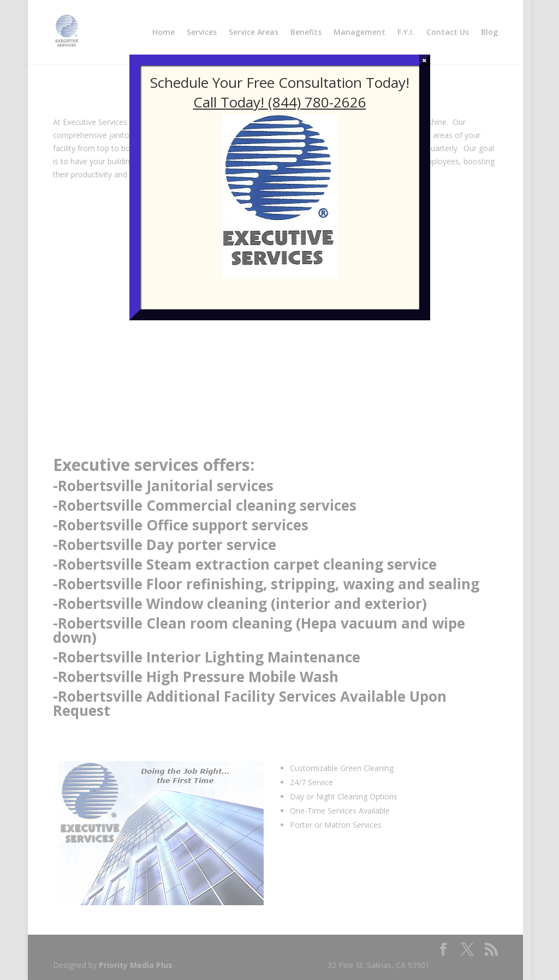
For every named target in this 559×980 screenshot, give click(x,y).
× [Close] (424, 60)
